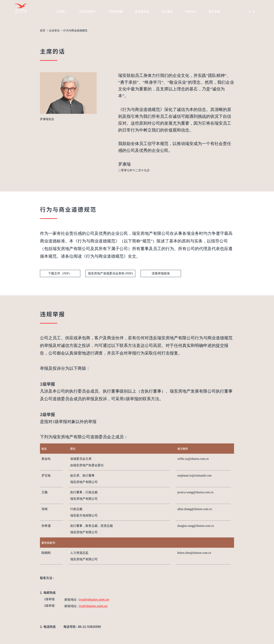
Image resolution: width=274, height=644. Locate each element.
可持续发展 (116, 11)
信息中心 (191, 11)
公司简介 (61, 11)
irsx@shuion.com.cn (94, 599)
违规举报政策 (161, 273)
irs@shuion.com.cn (93, 606)
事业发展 (214, 11)
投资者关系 (142, 11)
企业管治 (167, 11)
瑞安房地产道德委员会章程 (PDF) (110, 273)
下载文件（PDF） (60, 273)
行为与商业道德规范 (75, 31)
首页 (43, 31)
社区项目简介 (88, 11)
